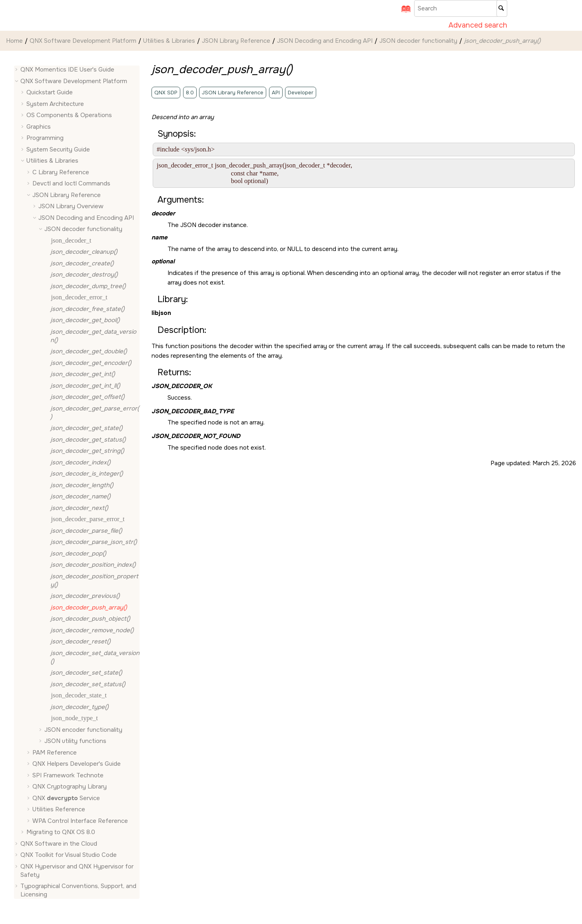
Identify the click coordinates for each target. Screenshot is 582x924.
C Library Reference (61, 172)
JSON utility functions (75, 741)
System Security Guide (58, 149)
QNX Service (66, 798)
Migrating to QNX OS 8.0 (61, 832)
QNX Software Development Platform (83, 41)
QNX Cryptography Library (70, 787)
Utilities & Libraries (169, 41)
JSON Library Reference (236, 41)
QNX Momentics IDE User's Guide (67, 70)
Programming (45, 138)
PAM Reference (55, 753)
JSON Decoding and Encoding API (325, 41)
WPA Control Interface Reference (80, 821)
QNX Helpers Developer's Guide (77, 764)
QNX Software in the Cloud (59, 844)
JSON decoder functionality (418, 41)
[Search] (502, 8)
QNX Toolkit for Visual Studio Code (69, 855)
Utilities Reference (59, 809)
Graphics (39, 127)
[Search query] (461, 8)
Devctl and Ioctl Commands (71, 183)
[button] (17, 70)
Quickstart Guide (50, 92)
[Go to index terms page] (403, 12)
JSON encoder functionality (83, 730)
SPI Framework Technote (68, 775)
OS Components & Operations (69, 115)
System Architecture (55, 104)
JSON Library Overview (71, 206)
